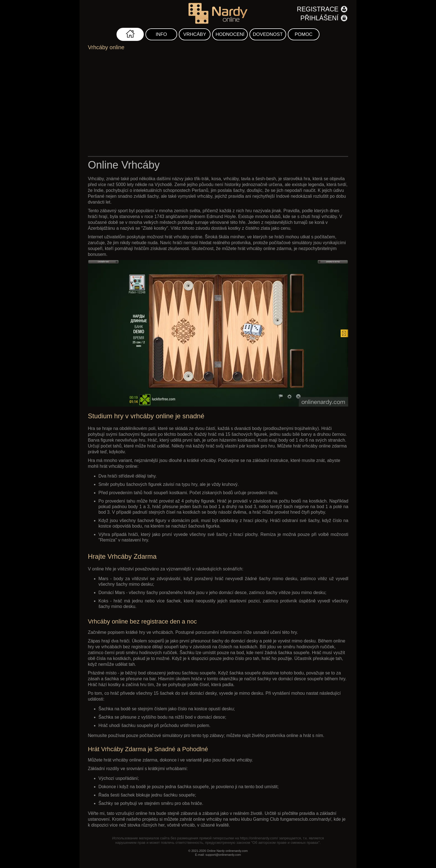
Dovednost (268, 34)
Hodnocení (230, 34)
